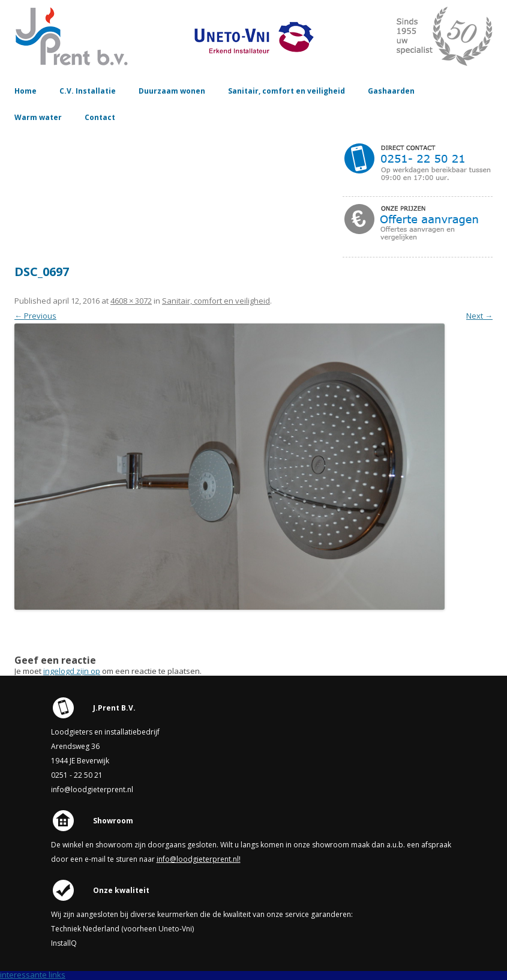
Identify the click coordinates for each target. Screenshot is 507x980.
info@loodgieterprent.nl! (199, 859)
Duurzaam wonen (172, 91)
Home (25, 91)
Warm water (38, 117)
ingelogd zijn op (72, 671)
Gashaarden (391, 91)
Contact (100, 117)
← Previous (35, 316)
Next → (479, 316)
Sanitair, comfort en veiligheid (286, 91)
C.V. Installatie (88, 91)
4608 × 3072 (131, 301)
